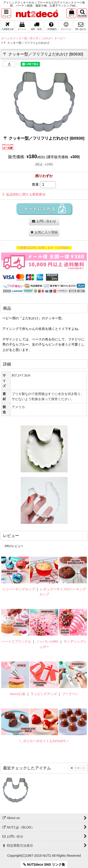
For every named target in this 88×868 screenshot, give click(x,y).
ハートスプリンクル (16, 641)
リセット (78, 768)
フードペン (70, 694)
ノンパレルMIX (47, 641)
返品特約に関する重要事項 (24, 194)
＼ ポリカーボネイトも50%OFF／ (44, 741)
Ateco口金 (18, 694)
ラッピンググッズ (44, 694)
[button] (6, 13)
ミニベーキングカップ (19, 589)
